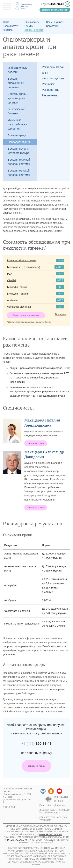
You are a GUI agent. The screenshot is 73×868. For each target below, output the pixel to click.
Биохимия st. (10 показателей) (24, 267)
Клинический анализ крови (22, 261)
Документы (60, 805)
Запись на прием (37, 766)
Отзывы (29, 26)
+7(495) (52, 4)
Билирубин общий (17, 287)
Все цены (61, 314)
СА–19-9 (12, 280)
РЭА (10, 274)
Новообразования (19, 142)
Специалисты (32, 22)
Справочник (53, 26)
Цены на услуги (55, 22)
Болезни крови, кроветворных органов (17, 98)
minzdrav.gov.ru (17, 840)
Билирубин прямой (18, 294)
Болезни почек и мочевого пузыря (18, 151)
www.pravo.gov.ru (51, 834)
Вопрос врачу (10, 26)
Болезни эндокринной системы (16, 83)
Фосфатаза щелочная (19, 307)
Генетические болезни (16, 111)
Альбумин (13, 300)
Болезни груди (17, 135)
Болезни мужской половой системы (19, 162)
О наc (6, 22)
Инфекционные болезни (18, 70)
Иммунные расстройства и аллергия (18, 124)
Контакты (8, 30)
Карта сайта (45, 805)
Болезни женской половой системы (19, 173)
